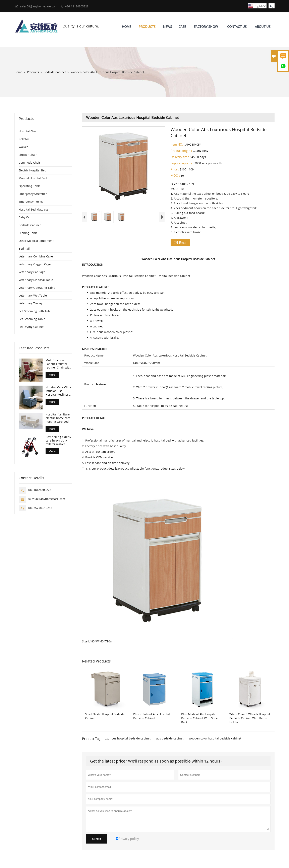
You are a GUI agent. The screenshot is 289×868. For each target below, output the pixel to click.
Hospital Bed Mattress (34, 209)
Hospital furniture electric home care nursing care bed (58, 418)
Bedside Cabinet (55, 72)
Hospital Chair (28, 131)
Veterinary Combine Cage (36, 256)
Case (182, 27)
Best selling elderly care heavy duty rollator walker (58, 441)
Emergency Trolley (31, 202)
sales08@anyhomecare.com (39, 6)
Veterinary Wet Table (33, 295)
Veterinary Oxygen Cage (35, 264)
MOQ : (175, 175)
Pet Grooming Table (32, 319)
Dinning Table (28, 233)
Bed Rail (24, 249)
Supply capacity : (182, 163)
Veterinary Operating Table (37, 288)
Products (147, 27)
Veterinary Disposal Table (36, 280)
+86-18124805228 (77, 6)
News (167, 27)
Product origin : (181, 151)
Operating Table (30, 186)
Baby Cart (25, 217)
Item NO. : (178, 144)
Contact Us (237, 27)
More (52, 375)
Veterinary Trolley (31, 303)
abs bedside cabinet (170, 738)
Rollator (24, 139)
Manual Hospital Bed (33, 178)
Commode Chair (30, 163)
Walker (23, 147)
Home (127, 27)
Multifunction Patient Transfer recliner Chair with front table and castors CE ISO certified (58, 364)
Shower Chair (28, 155)
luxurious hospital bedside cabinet (127, 738)
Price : (175, 169)
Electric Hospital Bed (33, 170)
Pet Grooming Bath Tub (34, 311)
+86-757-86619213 (40, 508)
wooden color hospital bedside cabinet (215, 738)
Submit (97, 839)
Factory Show (206, 27)
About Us (263, 27)
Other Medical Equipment (36, 241)
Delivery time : (181, 157)
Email (180, 242)
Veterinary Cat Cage (32, 272)
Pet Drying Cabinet (31, 327)
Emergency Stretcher (33, 194)
